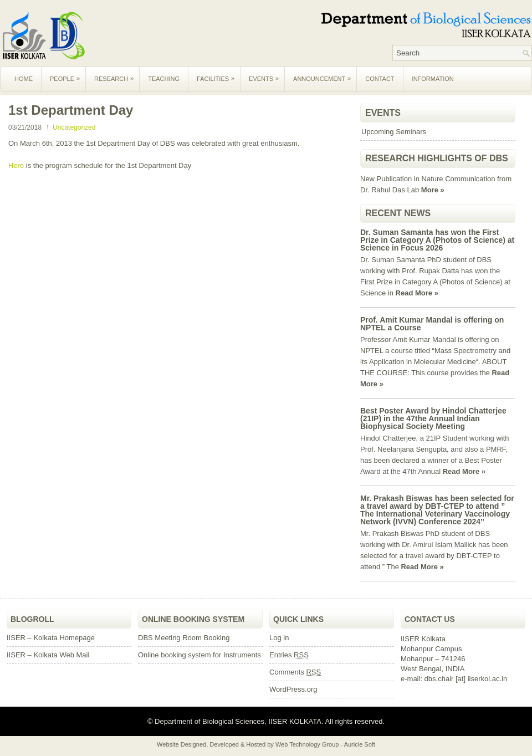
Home (24, 79)
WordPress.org (293, 689)
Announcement (325, 74)
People (68, 74)
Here (17, 165)
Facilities (218, 74)
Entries (289, 655)
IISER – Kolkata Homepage (51, 638)
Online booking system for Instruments (199, 655)
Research (117, 74)
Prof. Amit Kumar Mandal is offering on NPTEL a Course (432, 324)
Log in (279, 638)
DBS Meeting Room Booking (184, 638)
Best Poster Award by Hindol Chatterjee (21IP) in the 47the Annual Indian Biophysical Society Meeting (433, 418)
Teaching (164, 79)
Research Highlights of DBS (437, 158)
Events (267, 74)
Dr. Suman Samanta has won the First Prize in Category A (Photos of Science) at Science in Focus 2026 (437, 240)
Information (433, 79)
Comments (295, 672)
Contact (380, 79)
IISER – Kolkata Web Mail (48, 655)
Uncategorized (74, 127)
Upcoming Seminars (394, 132)
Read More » (417, 293)
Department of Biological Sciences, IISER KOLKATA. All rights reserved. (269, 721)
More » (433, 190)
